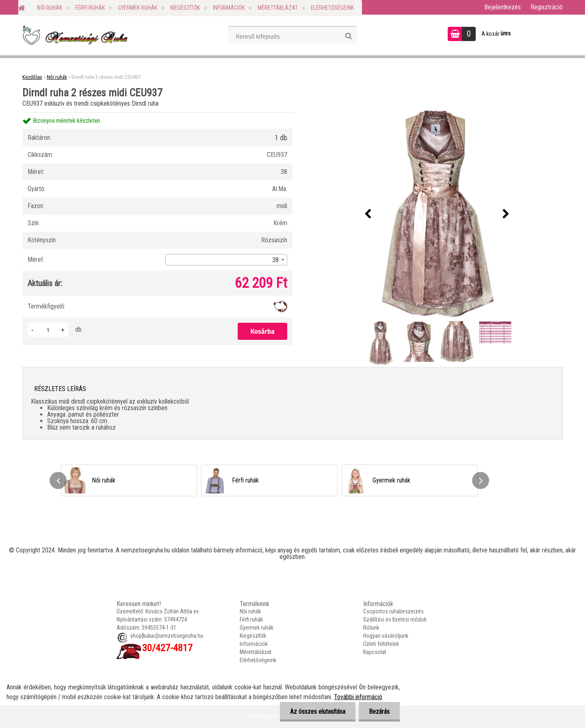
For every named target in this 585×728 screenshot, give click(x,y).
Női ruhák (50, 8)
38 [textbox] (275, 260)
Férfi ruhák (90, 8)
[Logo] (74, 35)
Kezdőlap (32, 77)
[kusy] (48, 330)
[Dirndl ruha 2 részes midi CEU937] (437, 214)
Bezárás (379, 712)
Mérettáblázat (278, 8)
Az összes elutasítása (318, 712)
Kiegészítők (185, 8)
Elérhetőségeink (332, 8)
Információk (229, 8)
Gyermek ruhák (138, 8)
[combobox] (226, 260)
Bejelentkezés (503, 7)
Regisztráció (547, 7)
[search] (348, 36)
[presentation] (368, 214)
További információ (358, 697)
